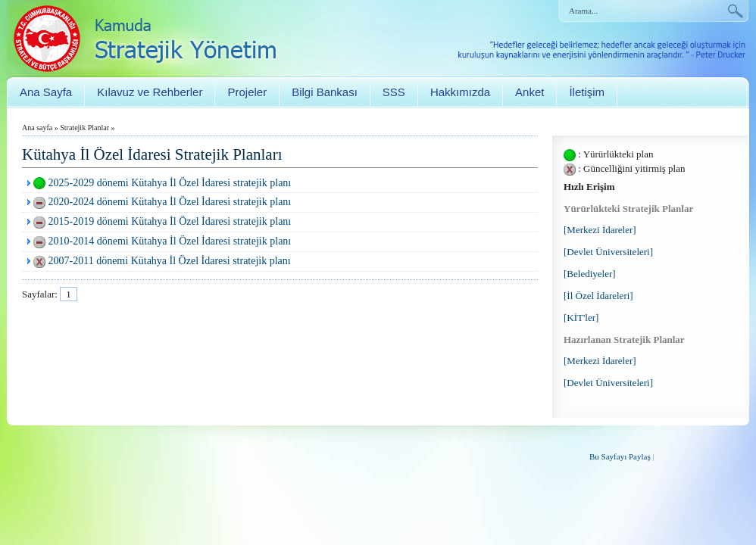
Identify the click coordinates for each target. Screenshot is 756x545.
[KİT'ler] (581, 318)
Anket (530, 92)
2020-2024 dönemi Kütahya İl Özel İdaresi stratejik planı (170, 202)
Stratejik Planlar (84, 128)
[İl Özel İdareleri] (598, 296)
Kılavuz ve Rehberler (150, 92)
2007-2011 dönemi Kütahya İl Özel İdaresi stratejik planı (170, 261)
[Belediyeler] (590, 274)
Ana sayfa (37, 128)
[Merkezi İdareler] (600, 230)
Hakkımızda (460, 92)
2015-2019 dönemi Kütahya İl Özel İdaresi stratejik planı (170, 221)
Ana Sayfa (46, 92)
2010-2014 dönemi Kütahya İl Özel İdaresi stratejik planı (170, 241)
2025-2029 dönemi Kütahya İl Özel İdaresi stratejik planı (170, 183)
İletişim (587, 92)
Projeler (247, 92)
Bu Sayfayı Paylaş (620, 456)
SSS (394, 92)
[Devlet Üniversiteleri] (608, 252)
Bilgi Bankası (325, 92)
